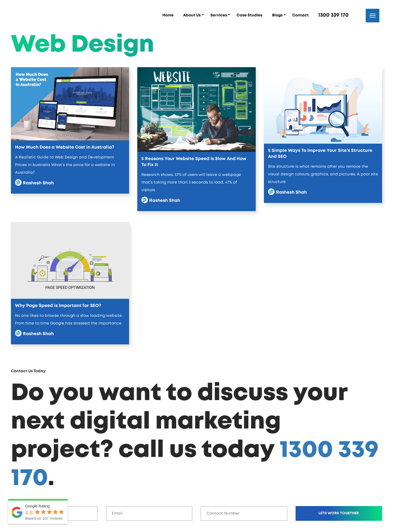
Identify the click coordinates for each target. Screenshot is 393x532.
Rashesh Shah (38, 183)
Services (219, 15)
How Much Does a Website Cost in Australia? (65, 147)
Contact (300, 15)
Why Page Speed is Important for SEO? (58, 306)
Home (168, 15)
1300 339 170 (333, 15)
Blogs (277, 15)
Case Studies (249, 15)
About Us (192, 15)
